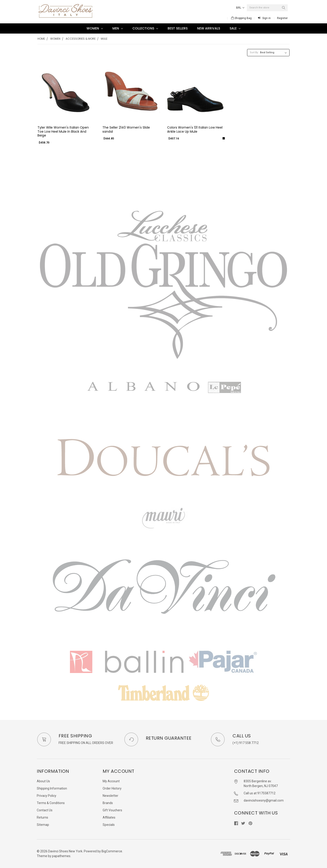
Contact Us (45, 810)
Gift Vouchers (112, 810)
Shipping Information (52, 788)
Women (95, 28)
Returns (42, 817)
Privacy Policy (47, 796)
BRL (240, 8)
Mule (104, 39)
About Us (43, 781)
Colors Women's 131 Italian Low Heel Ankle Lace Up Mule (195, 129)
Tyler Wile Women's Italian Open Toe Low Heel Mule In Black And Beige (63, 131)
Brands (108, 803)
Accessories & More (81, 39)
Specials (109, 825)
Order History (112, 788)
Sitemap (43, 825)
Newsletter (110, 796)
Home (41, 39)
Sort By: (254, 52)
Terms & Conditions (51, 803)
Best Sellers (178, 28)
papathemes (61, 856)
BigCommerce (112, 851)
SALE (235, 28)
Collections (145, 28)
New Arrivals (209, 28)
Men (118, 28)
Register (282, 18)
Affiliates (109, 817)
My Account (111, 781)
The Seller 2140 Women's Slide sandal (126, 129)
